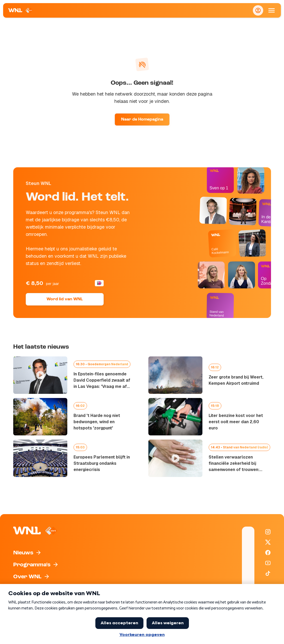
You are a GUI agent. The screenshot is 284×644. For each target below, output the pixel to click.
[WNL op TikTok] (268, 573)
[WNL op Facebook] (268, 553)
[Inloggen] (258, 10)
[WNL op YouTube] (268, 563)
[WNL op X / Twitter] (268, 542)
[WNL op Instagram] (268, 532)
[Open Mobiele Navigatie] (272, 10)
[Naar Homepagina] (21, 10)
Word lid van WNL (65, 299)
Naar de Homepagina (142, 119)
